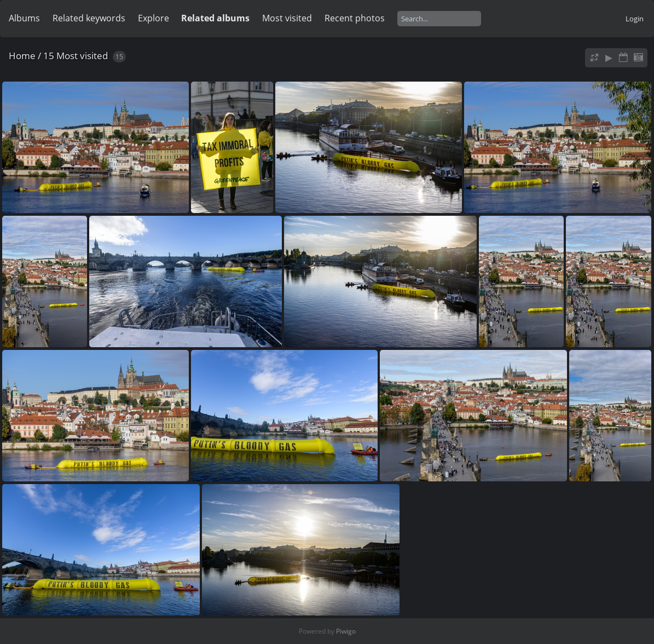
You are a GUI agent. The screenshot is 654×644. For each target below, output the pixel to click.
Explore (154, 18)
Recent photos (355, 18)
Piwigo (346, 631)
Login (635, 19)
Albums (24, 18)
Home (22, 56)
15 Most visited (76, 56)
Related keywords (89, 18)
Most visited (287, 18)
